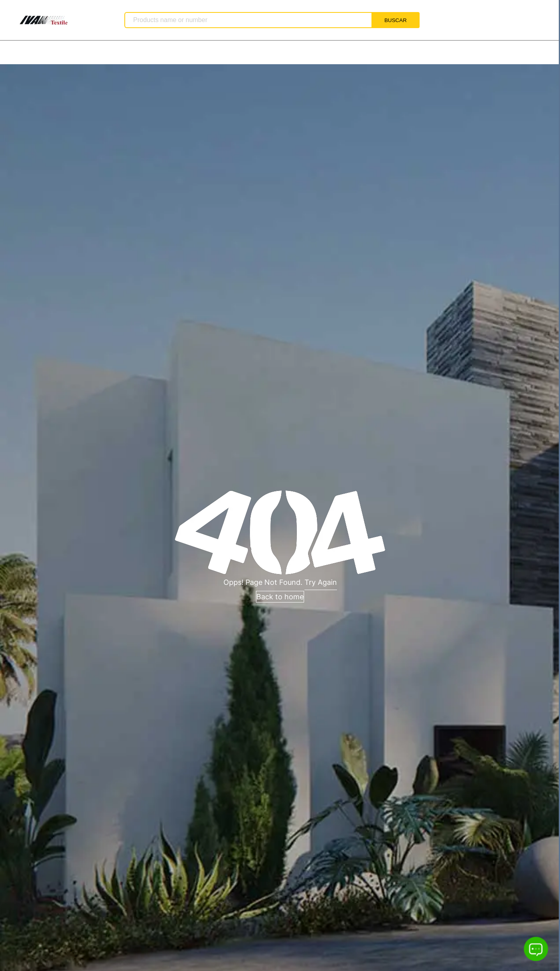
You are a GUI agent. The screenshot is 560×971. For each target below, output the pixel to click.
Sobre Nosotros (70, 53)
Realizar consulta (339, 53)
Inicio (18, 53)
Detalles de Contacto (261, 53)
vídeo (200, 53)
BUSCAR (396, 20)
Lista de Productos (143, 53)
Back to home (280, 597)
